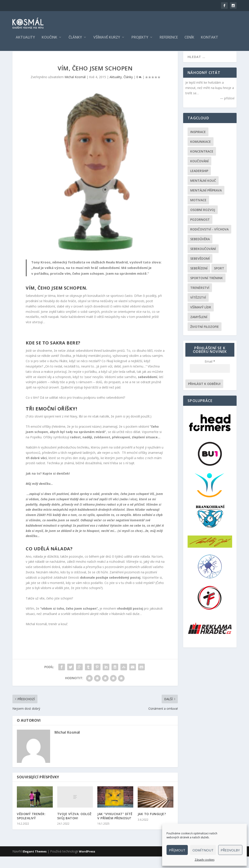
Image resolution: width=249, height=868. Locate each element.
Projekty (140, 41)
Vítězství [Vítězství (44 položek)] (198, 309)
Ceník (189, 41)
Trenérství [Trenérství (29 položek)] (200, 299)
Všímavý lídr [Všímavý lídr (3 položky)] (201, 319)
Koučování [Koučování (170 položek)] (199, 173)
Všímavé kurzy (107, 41)
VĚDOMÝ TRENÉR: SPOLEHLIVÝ (31, 827)
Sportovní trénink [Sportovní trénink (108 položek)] (207, 289)
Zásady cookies (205, 860)
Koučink (49, 41)
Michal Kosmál (75, 88)
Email (210, 373)
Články (75, 41)
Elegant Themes (35, 863)
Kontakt (210, 41)
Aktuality (25, 41)
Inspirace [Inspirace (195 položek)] (198, 143)
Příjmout (177, 850)
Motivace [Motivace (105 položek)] (198, 212)
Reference (169, 41)
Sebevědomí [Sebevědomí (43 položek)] (200, 270)
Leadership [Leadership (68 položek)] (199, 182)
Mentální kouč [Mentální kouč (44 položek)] (203, 192)
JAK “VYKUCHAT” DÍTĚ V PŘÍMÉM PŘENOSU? (115, 827)
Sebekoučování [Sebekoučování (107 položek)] (203, 260)
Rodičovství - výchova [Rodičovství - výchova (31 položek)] (209, 241)
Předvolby (230, 850)
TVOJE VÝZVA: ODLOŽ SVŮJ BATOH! (74, 827)
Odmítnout (203, 850)
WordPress (87, 863)
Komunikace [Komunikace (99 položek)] (201, 153)
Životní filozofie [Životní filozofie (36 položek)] (205, 338)
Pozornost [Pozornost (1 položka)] (200, 231)
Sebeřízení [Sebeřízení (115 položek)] (199, 280)
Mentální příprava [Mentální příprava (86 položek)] (206, 202)
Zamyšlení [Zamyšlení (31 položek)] (199, 328)
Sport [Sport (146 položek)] (219, 280)
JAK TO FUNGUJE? (152, 825)
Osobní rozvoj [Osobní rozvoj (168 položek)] (203, 221)
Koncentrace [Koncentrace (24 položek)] (202, 163)
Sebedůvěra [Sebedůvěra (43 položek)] (200, 250)
